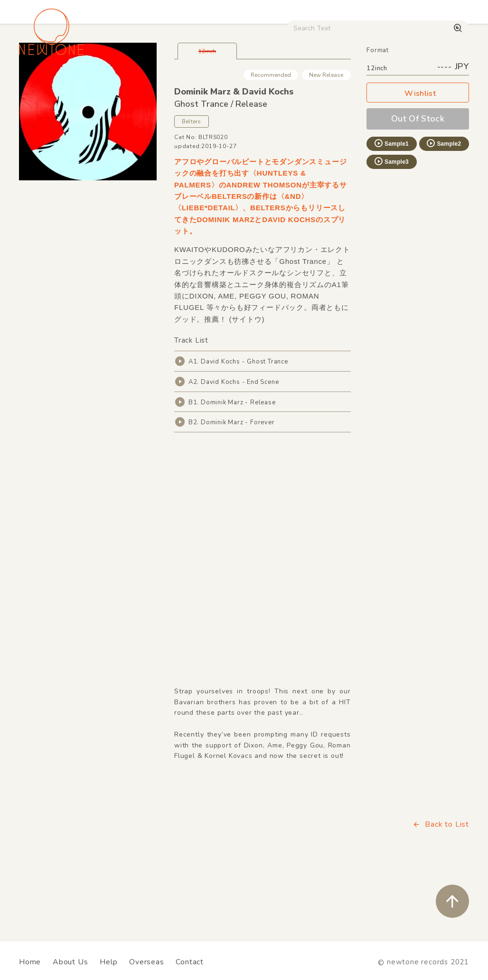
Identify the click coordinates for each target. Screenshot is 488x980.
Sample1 (391, 210)
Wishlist (418, 160)
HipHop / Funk (170, 81)
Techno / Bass (108, 81)
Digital (409, 81)
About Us (70, 962)
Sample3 (391, 228)
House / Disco (46, 81)
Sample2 (443, 210)
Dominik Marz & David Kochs (234, 158)
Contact (190, 962)
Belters (192, 188)
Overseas (146, 962)
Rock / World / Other (243, 81)
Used (373, 81)
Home (30, 962)
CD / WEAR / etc (320, 81)
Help (108, 962)
